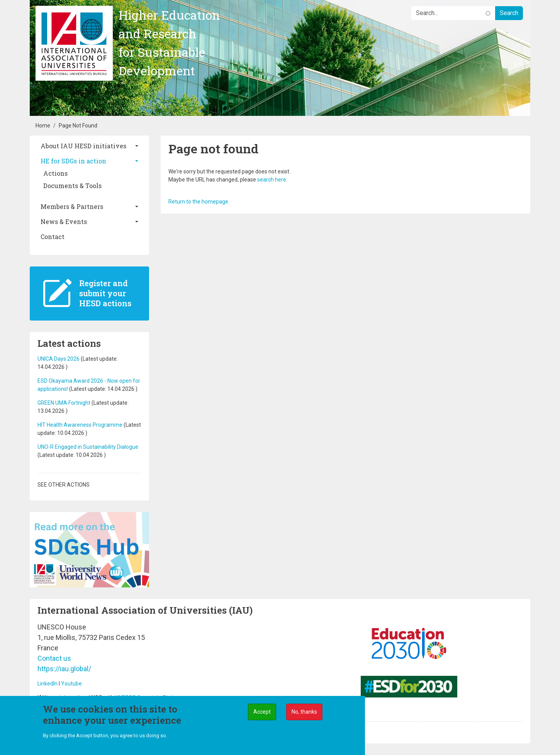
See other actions (64, 485)
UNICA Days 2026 (59, 359)
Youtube (71, 684)
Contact (53, 237)
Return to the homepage (198, 202)
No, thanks (304, 712)
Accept (262, 712)
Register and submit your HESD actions (105, 293)
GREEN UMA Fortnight (64, 403)
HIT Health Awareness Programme (80, 425)
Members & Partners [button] (72, 206)
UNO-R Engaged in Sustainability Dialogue (88, 447)
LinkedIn (48, 684)
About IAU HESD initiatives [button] (83, 146)
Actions (55, 173)
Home (43, 126)
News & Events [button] (64, 221)
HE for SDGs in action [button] (73, 161)
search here (272, 180)
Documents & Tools (72, 186)
